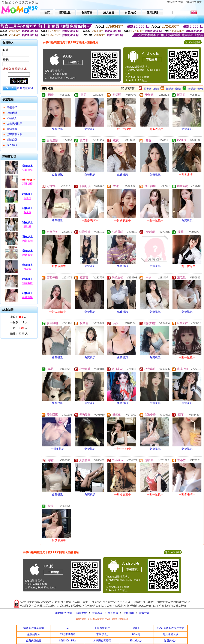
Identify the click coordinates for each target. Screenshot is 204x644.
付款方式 (144, 613)
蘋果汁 (27, 198)
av (68, 628)
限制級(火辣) (151, 89)
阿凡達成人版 (170, 634)
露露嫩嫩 (27, 283)
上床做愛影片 (102, 628)
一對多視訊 (58, 449)
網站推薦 (12, 129)
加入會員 (113, 613)
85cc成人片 (136, 641)
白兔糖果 (27, 297)
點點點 (27, 227)
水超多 (27, 269)
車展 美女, (102, 634)
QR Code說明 (193, 42)
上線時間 (12, 113)
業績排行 (12, 107)
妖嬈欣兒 (27, 170)
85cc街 (136, 634)
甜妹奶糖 (27, 184)
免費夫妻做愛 (34, 641)
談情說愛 (12, 140)
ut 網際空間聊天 (102, 641)
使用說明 (129, 613)
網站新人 (12, 118)
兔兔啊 (27, 212)
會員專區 (97, 613)
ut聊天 (136, 628)
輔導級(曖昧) (173, 89)
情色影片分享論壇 (34, 628)
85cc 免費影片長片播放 (170, 628)
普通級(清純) (195, 89)
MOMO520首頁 (64, 613)
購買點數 (81, 613)
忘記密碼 (28, 88)
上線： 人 (18, 317)
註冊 (19, 88)
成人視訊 (12, 145)
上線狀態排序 (14, 124)
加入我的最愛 (194, 2)
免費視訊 (57, 129)
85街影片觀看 (68, 634)
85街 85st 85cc (68, 641)
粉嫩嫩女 (27, 255)
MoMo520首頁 (175, 2)
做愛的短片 (34, 634)
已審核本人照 (14, 134)
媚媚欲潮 (27, 241)
